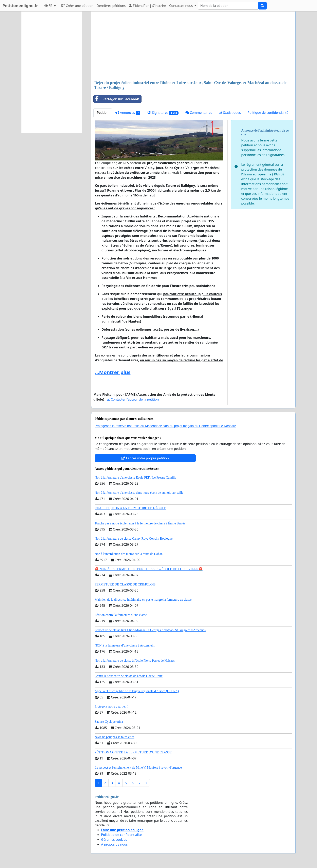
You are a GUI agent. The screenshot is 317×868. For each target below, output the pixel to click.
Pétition (103, 113)
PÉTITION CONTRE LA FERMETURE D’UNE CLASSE (133, 752)
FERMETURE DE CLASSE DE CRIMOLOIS (125, 584)
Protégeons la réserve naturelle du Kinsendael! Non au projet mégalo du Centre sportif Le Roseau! (165, 426)
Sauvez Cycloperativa (109, 722)
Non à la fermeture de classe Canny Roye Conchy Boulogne (134, 538)
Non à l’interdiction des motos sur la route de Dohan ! (130, 554)
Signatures (163, 113)
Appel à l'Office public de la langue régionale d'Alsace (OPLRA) (137, 691)
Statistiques (230, 113)
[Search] (228, 6)
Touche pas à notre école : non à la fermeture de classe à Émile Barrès (140, 523)
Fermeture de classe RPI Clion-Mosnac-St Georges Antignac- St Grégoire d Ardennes (150, 630)
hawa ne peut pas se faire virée (114, 737)
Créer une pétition (77, 6)
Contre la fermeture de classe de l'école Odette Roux (129, 676)
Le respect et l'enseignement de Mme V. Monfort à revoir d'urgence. (139, 767)
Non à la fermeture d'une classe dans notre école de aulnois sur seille (139, 493)
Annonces (128, 113)
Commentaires (199, 113)
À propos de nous (114, 844)
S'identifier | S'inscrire (147, 6)
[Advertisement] (193, 46)
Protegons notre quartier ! (111, 706)
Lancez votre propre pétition (145, 458)
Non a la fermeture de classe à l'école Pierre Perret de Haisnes (135, 661)
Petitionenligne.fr (20, 6)
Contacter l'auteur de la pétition (133, 399)
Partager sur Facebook (116, 99)
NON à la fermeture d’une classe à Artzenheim (125, 645)
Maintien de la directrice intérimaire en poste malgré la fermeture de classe (143, 600)
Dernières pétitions (111, 6)
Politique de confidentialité (268, 113)
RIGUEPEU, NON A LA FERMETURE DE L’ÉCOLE (130, 508)
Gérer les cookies (114, 840)
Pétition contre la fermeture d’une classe (121, 615)
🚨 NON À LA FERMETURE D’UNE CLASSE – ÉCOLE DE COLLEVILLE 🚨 (149, 569)
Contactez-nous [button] (181, 6)
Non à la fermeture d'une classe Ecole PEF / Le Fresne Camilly (135, 477)
